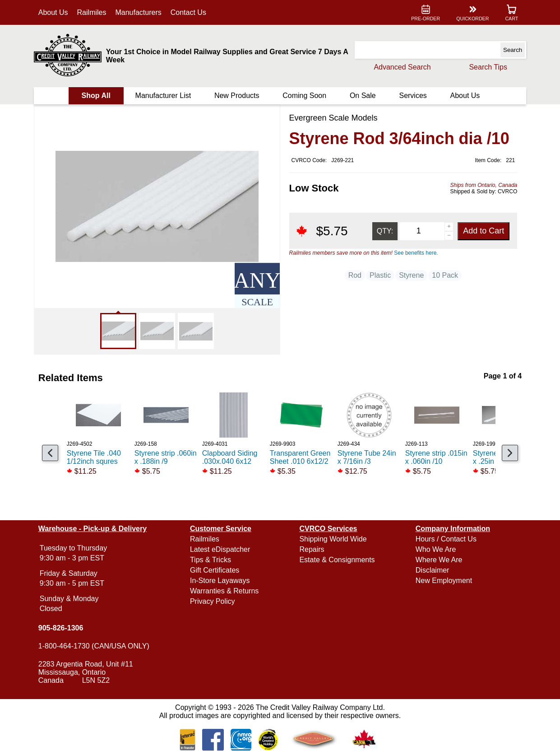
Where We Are (439, 560)
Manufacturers (139, 12)
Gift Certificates (215, 570)
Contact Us (189, 12)
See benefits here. (416, 253)
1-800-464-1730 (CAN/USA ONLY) (95, 646)
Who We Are (435, 549)
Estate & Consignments (337, 560)
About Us (54, 12)
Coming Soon (304, 96)
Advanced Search (401, 67)
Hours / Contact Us (446, 539)
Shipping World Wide (333, 539)
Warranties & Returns (225, 591)
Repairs (312, 549)
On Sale (362, 96)
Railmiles (93, 12)
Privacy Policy (213, 601)
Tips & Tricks (211, 560)
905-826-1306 (62, 628)
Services (412, 96)
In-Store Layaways (220, 581)
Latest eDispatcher (220, 549)
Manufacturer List (164, 96)
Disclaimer (432, 570)
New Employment (443, 581)
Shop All (97, 96)
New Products (237, 96)
